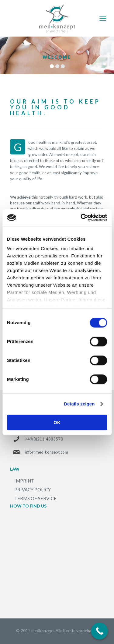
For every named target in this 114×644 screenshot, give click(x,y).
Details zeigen (79, 404)
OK (57, 422)
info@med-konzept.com (47, 452)
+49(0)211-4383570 (44, 439)
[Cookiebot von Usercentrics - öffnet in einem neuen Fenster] (81, 218)
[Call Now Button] (100, 631)
